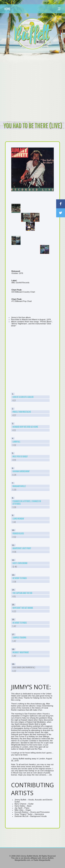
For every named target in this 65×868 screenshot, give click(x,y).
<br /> (33, 360)
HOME (7, 9)
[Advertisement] (32, 85)
